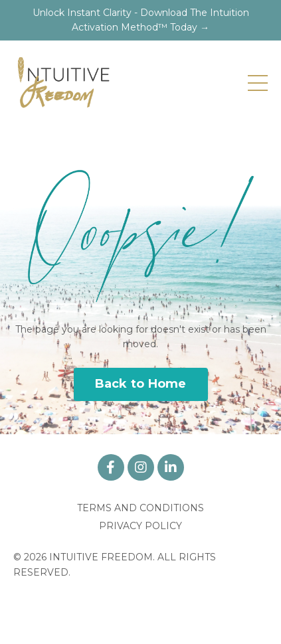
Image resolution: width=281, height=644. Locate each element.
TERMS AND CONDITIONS (140, 508)
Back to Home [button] (141, 384)
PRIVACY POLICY (140, 526)
